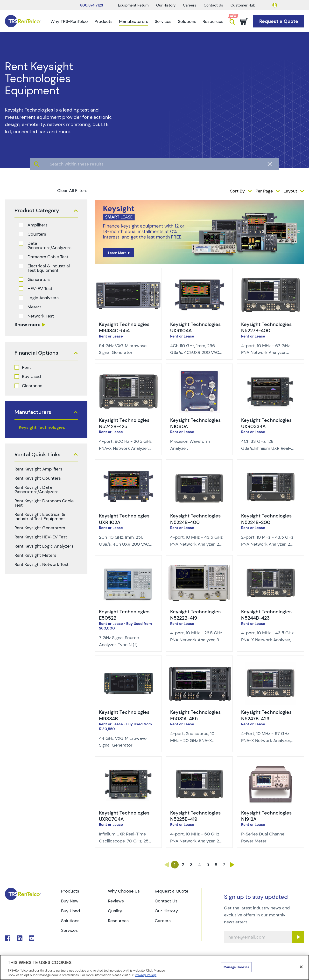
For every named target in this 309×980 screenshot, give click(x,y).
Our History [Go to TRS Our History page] (166, 911)
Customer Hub (243, 5)
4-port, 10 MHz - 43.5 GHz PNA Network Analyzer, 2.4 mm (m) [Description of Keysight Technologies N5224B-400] (196, 544)
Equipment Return (133, 5)
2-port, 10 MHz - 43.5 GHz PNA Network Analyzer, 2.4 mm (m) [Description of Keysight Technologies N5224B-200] (267, 544)
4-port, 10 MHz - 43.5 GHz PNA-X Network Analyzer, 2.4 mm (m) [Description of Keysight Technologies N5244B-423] (267, 640)
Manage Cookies (236, 967)
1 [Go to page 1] (175, 865)
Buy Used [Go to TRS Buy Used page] (70, 911)
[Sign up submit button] (298, 937)
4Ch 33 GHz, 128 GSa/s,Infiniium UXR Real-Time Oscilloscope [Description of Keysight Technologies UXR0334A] (266, 448)
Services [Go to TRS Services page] (69, 930)
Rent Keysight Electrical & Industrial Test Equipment (40, 516)
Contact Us (213, 5)
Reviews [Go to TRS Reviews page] (116, 901)
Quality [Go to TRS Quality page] (115, 911)
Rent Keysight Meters (35, 555)
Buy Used (31, 377)
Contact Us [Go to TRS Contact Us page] (166, 901)
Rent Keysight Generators (40, 528)
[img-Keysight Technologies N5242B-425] (128, 373)
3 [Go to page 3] (191, 865)
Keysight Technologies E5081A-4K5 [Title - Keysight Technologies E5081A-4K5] (195, 715)
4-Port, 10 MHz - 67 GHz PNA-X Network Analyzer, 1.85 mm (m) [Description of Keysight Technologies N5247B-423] (266, 741)
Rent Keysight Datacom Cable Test (44, 503)
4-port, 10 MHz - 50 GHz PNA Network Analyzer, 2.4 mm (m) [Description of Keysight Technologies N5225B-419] (196, 841)
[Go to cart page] (244, 21)
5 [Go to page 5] (208, 865)
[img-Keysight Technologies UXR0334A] (270, 373)
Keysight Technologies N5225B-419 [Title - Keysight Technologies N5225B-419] (195, 816)
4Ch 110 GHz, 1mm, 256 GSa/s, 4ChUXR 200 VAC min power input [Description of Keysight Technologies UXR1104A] (195, 353)
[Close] (301, 967)
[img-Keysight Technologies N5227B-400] (270, 277)
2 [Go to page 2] (183, 865)
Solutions (187, 21)
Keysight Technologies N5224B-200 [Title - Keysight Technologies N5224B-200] (266, 519)
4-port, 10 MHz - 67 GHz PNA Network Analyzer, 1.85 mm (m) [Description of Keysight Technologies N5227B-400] (265, 353)
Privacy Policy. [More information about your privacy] (146, 975)
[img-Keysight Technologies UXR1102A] (128, 469)
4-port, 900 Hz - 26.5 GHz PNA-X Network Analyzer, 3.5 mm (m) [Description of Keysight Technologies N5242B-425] (125, 448)
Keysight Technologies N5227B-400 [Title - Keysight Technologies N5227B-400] (266, 327)
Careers (190, 5)
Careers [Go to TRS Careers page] (163, 921)
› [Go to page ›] (232, 865)
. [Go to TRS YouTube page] (32, 938)
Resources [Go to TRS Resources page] (118, 921)
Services (163, 21)
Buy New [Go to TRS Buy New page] (70, 901)
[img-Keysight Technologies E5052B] (128, 565)
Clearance (32, 386)
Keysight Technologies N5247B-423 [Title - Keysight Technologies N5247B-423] (266, 715)
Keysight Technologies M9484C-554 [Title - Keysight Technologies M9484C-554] (124, 327)
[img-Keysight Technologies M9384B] (128, 665)
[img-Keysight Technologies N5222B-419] (200, 565)
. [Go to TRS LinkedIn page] (20, 938)
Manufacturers (134, 21)
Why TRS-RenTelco (69, 21)
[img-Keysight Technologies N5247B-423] (270, 665)
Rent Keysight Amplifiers (38, 469)
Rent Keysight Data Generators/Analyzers (36, 490)
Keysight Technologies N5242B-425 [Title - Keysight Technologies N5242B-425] (124, 423)
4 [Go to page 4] (200, 865)
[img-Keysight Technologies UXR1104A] (200, 277)
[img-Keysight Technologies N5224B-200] (270, 469)
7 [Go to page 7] (224, 865)
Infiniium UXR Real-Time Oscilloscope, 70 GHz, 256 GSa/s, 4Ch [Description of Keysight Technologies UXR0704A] (125, 841)
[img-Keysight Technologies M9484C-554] (128, 277)
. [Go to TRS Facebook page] (8, 938)
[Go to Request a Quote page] (279, 21)
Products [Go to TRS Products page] (70, 891)
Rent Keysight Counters (38, 478)
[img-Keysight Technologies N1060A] (200, 373)
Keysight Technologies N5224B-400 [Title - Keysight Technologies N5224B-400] (195, 519)
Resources (213, 21)
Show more (28, 324)
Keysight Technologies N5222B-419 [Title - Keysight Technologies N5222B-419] (195, 615)
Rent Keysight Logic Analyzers (44, 546)
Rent (26, 367)
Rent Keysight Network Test (42, 564)
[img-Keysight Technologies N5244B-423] (270, 565)
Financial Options (36, 353)
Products (103, 21)
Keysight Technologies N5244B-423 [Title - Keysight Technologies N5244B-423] (266, 615)
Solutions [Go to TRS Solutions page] (70, 921)
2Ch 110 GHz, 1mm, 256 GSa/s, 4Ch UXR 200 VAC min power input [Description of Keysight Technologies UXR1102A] (124, 544)
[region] (154, 967)
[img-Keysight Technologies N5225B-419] (200, 766)
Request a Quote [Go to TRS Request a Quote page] (172, 891)
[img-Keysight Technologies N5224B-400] (200, 469)
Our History (166, 5)
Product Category (37, 211)
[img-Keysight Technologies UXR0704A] (128, 766)
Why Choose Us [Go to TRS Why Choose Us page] (124, 891)
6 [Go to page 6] (216, 865)
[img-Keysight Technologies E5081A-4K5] (200, 665)
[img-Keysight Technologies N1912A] (270, 766)
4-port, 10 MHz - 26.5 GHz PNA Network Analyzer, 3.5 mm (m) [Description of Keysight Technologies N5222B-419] (197, 640)
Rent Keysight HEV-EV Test (41, 537)
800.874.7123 (92, 5)
